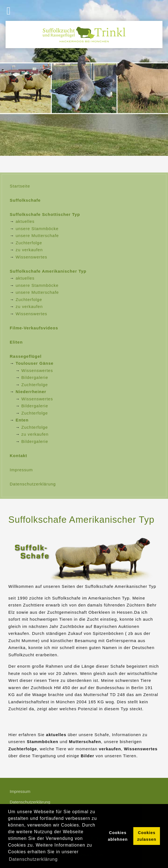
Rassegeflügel (26, 356)
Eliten (16, 342)
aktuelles (25, 221)
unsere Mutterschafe (37, 236)
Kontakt (18, 456)
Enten (22, 420)
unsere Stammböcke (37, 229)
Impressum (21, 470)
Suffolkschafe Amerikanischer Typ (48, 271)
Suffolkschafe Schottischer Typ (45, 214)
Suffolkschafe (25, 200)
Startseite (20, 186)
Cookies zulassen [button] (147, 836)
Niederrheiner (31, 392)
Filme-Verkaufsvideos (34, 328)
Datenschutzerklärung (33, 484)
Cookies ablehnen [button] (118, 836)
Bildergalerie (35, 377)
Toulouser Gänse (34, 363)
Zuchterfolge (29, 243)
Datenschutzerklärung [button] (33, 859)
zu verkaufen (29, 250)
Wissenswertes (31, 257)
